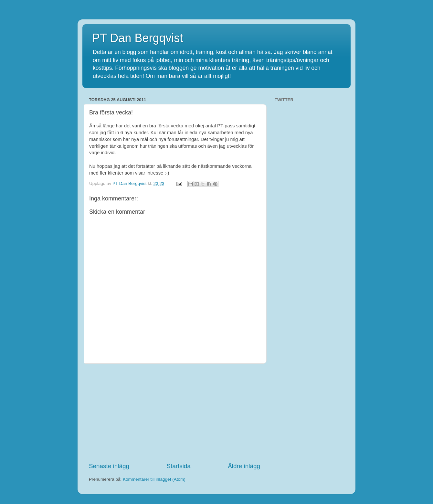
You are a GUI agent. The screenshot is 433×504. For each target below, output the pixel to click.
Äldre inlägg (244, 466)
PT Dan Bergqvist (137, 38)
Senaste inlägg (109, 466)
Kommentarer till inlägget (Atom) (154, 479)
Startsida (179, 466)
